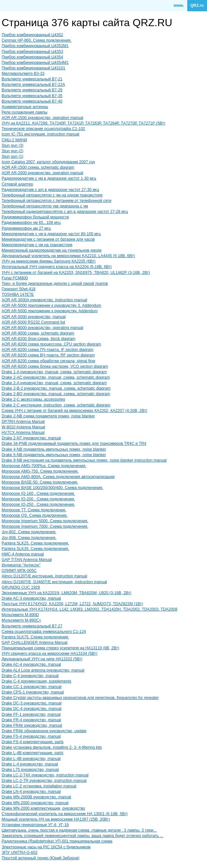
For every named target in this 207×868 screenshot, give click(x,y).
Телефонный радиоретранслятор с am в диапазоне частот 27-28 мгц (65, 212)
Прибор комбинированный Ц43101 (33, 68)
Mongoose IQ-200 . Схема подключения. (38, 499)
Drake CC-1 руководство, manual (32, 687)
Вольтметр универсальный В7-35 (32, 96)
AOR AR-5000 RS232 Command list (33, 322)
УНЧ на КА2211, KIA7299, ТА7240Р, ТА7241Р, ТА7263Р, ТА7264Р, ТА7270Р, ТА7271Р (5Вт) (83, 123)
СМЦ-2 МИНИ (14, 140)
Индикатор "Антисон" (21, 565)
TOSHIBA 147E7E (18, 294)
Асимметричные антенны (25, 107)
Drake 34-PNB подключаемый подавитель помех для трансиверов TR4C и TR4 (74, 444)
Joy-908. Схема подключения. (29, 538)
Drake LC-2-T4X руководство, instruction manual (45, 775)
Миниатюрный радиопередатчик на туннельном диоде (52, 250)
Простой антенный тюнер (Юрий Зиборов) (40, 858)
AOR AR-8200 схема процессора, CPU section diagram (51, 344)
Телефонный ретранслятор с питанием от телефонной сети (56, 201)
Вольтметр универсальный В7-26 (32, 90)
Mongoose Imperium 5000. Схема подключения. (45, 521)
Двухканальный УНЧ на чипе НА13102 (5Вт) (42, 659)
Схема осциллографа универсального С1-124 (44, 632)
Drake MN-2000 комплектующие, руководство (43, 808)
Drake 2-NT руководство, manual (31, 438)
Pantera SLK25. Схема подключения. (35, 543)
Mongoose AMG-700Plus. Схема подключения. (44, 466)
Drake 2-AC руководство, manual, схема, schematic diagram (56, 377)
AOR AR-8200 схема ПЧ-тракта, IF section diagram (48, 350)
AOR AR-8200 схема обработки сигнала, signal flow (48, 361)
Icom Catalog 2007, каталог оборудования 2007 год (48, 162)
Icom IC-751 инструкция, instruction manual (40, 134)
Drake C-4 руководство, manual (30, 676)
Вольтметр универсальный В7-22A (33, 85)
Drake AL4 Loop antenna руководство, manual (43, 670)
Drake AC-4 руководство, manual (31, 664)
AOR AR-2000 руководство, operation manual (42, 173)
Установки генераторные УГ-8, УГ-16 (35, 825)
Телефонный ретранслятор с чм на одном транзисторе (52, 195)
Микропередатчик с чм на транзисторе (37, 245)
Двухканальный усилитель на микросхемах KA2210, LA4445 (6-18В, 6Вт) (68, 256)
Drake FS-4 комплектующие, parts (33, 742)
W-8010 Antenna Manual (23, 427)
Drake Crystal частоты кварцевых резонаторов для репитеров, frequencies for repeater (80, 698)
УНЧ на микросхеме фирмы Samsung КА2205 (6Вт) (49, 261)
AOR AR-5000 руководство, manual (34, 317)
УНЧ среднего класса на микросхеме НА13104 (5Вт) (49, 653)
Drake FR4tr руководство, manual (32, 725)
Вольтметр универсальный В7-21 (32, 79)
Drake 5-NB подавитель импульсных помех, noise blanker (54, 455)
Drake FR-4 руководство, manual (31, 720)
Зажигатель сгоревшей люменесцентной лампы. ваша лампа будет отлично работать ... (82, 836)
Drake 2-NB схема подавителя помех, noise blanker (48, 416)
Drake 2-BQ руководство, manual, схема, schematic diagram (56, 394)
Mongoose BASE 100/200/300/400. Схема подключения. (52, 488)
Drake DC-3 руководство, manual (32, 703)
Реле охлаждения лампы (25, 112)
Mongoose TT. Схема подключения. (34, 510)
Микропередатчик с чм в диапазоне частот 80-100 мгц (51, 234)
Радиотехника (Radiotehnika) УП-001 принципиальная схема (57, 841)
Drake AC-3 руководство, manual (31, 598)
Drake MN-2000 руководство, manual (35, 803)
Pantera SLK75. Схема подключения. (35, 637)
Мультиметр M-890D (20, 615)
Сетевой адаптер (17, 184)
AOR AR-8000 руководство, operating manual (42, 328)
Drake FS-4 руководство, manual (31, 736)
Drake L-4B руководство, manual (31, 759)
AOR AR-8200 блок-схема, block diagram (38, 339)
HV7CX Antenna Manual (23, 433)
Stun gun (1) (12, 156)
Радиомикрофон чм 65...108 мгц (31, 223)
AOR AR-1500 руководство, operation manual (42, 118)
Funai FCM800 (15, 278)
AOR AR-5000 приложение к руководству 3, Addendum (51, 305)
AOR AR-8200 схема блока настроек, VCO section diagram (55, 366)
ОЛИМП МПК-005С (19, 571)
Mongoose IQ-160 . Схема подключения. (38, 494)
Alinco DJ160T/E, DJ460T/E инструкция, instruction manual (54, 582)
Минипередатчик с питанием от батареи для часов (48, 239)
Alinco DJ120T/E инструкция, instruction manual (44, 576)
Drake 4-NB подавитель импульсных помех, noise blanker (54, 449)
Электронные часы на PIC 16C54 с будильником (46, 847)
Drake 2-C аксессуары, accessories (33, 399)
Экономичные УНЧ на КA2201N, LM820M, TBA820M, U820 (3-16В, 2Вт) (66, 593)
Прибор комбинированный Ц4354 (32, 57)
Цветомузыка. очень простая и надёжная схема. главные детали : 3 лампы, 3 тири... (79, 830)
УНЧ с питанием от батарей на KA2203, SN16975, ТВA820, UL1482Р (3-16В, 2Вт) (76, 273)
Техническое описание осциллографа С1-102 (43, 129)
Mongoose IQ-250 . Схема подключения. (38, 504)
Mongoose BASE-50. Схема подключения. (40, 482)
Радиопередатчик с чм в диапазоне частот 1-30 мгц (49, 178)
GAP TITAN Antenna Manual (27, 560)
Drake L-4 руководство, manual (30, 764)
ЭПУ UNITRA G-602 (20, 853)
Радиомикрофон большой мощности (35, 217)
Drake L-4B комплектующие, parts (33, 753)
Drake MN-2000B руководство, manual (36, 797)
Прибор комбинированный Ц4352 (32, 35)
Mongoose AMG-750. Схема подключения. (40, 471)
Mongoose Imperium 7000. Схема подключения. (45, 526)
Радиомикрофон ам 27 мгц (26, 228)
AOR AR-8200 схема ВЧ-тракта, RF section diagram (48, 355)
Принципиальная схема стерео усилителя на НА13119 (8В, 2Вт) (60, 648)
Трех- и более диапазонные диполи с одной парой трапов (55, 284)
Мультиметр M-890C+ (21, 620)
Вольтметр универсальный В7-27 (32, 626)
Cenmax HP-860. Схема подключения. (37, 40)
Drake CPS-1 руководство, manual (33, 692)
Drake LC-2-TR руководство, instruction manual (44, 781)
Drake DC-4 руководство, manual (32, 709)
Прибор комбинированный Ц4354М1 (35, 63)
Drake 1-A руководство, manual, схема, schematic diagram (54, 372)
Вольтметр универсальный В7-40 (32, 101)
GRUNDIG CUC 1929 (21, 587)
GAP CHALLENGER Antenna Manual (35, 643)
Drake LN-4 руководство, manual (31, 792)
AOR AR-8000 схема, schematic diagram (38, 333)
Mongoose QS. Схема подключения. (35, 515)
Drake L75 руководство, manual (30, 770)
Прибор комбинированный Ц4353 (32, 52)
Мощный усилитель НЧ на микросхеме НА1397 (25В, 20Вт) (56, 819)
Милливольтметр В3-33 (23, 74)
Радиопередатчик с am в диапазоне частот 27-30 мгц (50, 190)
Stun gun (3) (12, 145)
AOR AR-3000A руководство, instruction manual (44, 300)
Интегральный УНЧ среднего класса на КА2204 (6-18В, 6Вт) (57, 267)
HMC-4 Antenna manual (23, 554)
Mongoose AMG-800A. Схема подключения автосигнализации (58, 477)
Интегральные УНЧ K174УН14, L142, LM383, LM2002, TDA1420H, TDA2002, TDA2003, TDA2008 (89, 609)
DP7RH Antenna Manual (23, 422)
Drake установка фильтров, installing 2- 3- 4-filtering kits (52, 747)
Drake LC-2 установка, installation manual (39, 786)
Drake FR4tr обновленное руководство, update (44, 731)
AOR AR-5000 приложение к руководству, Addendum (50, 311)
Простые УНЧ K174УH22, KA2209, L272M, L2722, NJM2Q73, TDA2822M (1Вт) (72, 604)
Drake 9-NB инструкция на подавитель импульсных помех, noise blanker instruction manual (84, 460)
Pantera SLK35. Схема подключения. (35, 549)
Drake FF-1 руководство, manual (31, 714)
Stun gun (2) (12, 151)
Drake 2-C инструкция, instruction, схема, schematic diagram (56, 405)
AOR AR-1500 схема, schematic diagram (38, 167)
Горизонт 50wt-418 (19, 289)
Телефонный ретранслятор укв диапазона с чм (45, 206)
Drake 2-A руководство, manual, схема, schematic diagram (54, 383)
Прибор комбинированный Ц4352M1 (35, 46)
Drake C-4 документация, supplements (36, 681)
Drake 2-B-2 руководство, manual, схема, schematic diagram (56, 388)
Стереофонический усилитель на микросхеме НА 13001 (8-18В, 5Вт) (65, 814)
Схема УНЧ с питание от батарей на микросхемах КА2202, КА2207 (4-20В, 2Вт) (74, 411)
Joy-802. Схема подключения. (29, 532)
